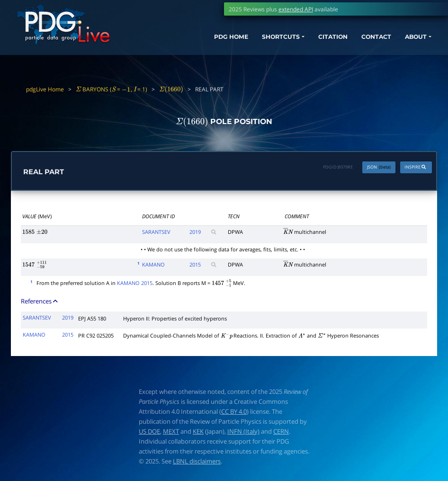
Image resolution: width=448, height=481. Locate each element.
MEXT (171, 432)
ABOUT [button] (408, 41)
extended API (296, 9)
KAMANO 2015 (135, 283)
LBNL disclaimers (197, 462)
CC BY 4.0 (234, 412)
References (40, 302)
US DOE (149, 432)
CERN (281, 432)
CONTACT (364, 41)
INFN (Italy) (243, 432)
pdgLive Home (45, 89)
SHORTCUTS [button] (257, 41)
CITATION (316, 41)
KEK (198, 432)
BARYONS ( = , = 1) (112, 89)
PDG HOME (201, 41)
